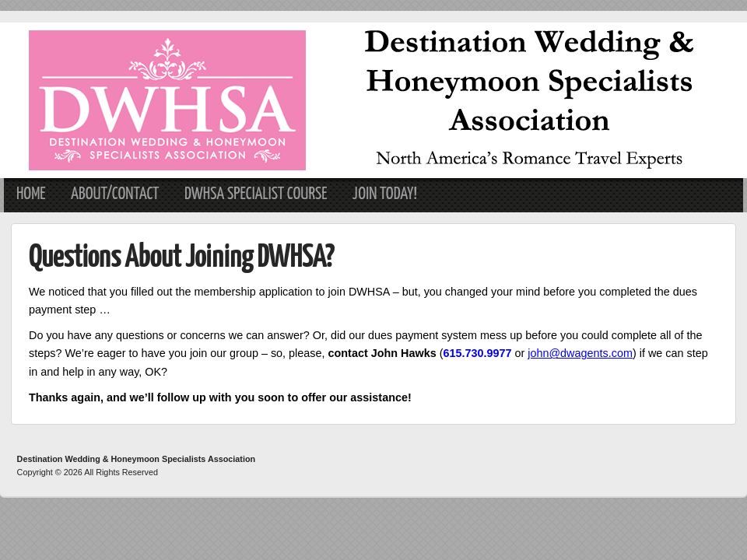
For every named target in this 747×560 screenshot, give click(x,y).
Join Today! (385, 194)
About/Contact (115, 194)
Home (31, 194)
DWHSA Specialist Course (256, 194)
